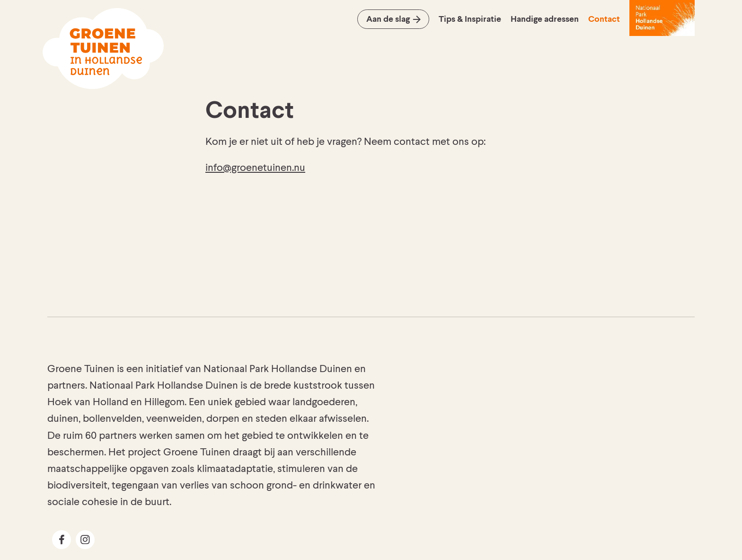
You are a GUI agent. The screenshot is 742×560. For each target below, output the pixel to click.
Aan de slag (388, 19)
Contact (604, 19)
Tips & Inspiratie (470, 19)
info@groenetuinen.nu (255, 168)
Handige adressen (545, 19)
